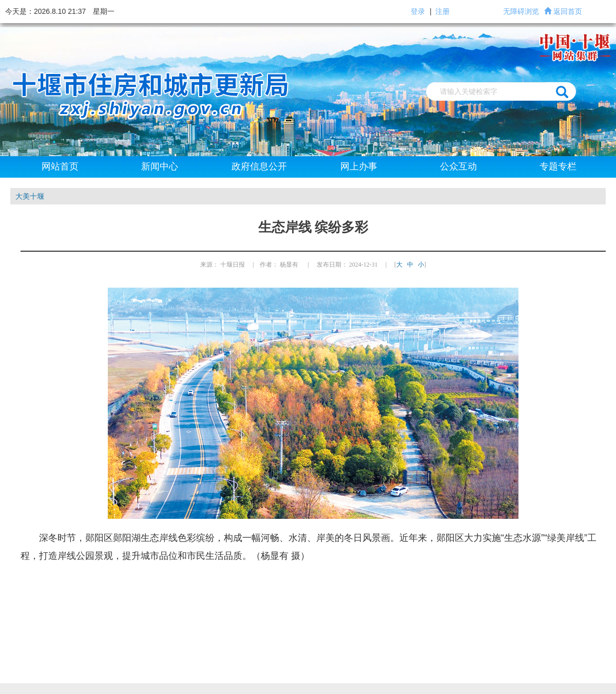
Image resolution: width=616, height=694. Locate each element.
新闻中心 (160, 166)
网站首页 (60, 166)
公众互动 (458, 166)
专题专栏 (558, 166)
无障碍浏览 (521, 11)
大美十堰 (30, 196)
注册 (442, 11)
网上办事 (359, 166)
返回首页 (568, 11)
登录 (418, 11)
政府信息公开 (259, 166)
